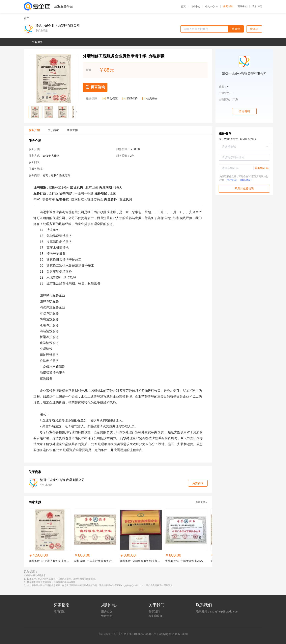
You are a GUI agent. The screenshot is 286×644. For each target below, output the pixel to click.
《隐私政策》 (246, 180)
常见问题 (59, 611)
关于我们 (154, 611)
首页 (183, 7)
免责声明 (107, 616)
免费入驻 (228, 6)
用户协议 (107, 611)
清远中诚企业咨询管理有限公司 (58, 26)
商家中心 (242, 6)
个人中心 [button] (212, 7)
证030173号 (109, 634)
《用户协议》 (231, 180)
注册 (260, 6)
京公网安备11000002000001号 (137, 634)
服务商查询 (156, 616)
